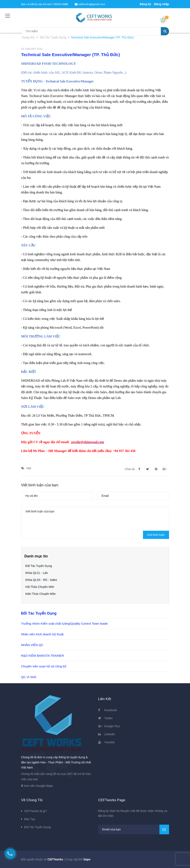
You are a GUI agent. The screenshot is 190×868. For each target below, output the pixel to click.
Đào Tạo (30, 819)
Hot (29, 468)
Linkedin (110, 734)
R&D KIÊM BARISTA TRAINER (43, 656)
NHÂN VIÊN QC (32, 645)
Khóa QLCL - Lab (37, 573)
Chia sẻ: (130, 469)
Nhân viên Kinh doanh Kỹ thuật (42, 634)
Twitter (109, 718)
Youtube (110, 742)
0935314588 (61, 4)
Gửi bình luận (156, 535)
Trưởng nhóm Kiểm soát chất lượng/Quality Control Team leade (64, 624)
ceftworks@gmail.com (90, 4)
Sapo (87, 859)
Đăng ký (145, 4)
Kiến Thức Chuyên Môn (41, 594)
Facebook (111, 710)
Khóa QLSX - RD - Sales (41, 580)
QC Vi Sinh (29, 677)
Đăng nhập (162, 4)
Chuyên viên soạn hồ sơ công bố (44, 666)
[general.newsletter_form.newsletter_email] (134, 829)
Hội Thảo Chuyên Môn (40, 587)
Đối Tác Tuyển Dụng (39, 566)
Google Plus (112, 726)
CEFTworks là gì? (36, 811)
